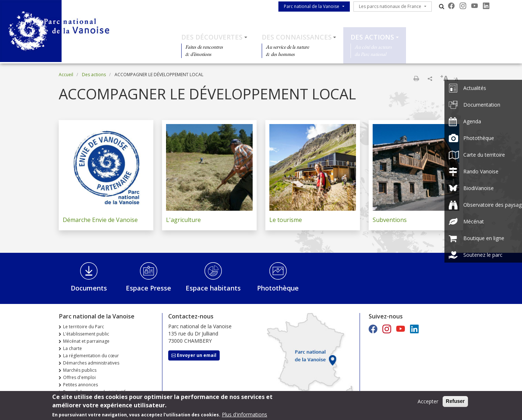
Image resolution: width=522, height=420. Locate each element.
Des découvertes (212, 37)
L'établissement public (86, 334)
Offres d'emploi (79, 377)
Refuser (455, 403)
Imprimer (416, 78)
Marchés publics (80, 370)
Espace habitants (213, 288)
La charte (72, 348)
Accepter (428, 403)
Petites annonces (80, 385)
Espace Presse (148, 288)
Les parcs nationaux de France (390, 6)
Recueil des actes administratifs (95, 392)
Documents (89, 288)
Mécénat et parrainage (86, 341)
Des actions (372, 37)
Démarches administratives (91, 363)
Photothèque (278, 288)
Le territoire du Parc (84, 327)
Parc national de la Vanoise (312, 6)
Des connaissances (297, 37)
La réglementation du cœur (91, 356)
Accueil (66, 75)
